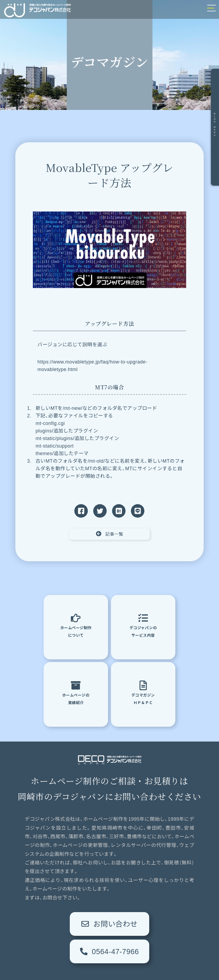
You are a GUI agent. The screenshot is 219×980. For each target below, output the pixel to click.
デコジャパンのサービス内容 (143, 626)
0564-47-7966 (147, 928)
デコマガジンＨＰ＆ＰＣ (143, 694)
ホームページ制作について (76, 626)
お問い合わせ (72, 928)
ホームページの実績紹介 (76, 694)
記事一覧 (110, 534)
